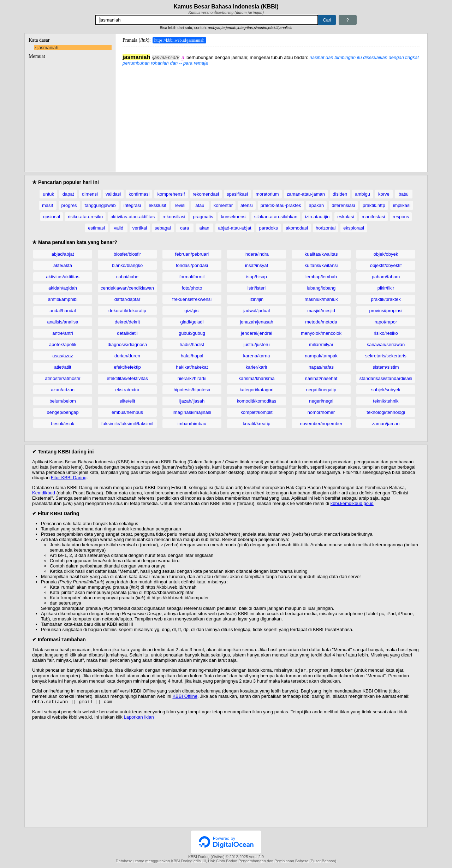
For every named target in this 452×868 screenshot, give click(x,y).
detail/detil (127, 333)
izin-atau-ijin (317, 217)
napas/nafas (321, 367)
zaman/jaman (386, 424)
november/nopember (321, 424)
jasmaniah (48, 47)
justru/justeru (256, 344)
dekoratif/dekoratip (127, 311)
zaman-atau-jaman (306, 194)
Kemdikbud (44, 493)
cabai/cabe (127, 277)
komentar (223, 205)
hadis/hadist (192, 344)
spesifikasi (237, 194)
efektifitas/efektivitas (127, 378)
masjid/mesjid (321, 311)
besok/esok (63, 424)
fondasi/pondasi (192, 265)
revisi (180, 205)
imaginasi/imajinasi (192, 412)
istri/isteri (257, 288)
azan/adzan (63, 390)
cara (185, 228)
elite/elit (127, 401)
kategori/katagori (256, 390)
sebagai (163, 228)
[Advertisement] (271, 115)
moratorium (267, 194)
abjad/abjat (63, 254)
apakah (317, 205)
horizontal (326, 228)
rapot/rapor (386, 322)
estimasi (96, 228)
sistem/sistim (386, 367)
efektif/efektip (127, 367)
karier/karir (257, 367)
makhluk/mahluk (321, 299)
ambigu (362, 194)
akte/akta (63, 265)
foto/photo (192, 288)
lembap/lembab (321, 277)
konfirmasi (139, 194)
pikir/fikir (386, 288)
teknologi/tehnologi (386, 412)
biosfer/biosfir (127, 254)
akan (204, 228)
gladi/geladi (192, 322)
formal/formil (192, 277)
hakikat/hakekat (192, 367)
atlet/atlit (63, 367)
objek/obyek (386, 254)
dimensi (90, 194)
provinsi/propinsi (386, 311)
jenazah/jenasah (257, 322)
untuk (48, 194)
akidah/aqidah (63, 288)
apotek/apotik (63, 344)
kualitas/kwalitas (321, 254)
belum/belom (63, 401)
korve (384, 194)
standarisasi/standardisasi (386, 378)
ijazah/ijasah (192, 401)
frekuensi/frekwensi (192, 299)
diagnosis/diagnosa (127, 344)
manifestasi (373, 217)
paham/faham (386, 277)
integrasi (132, 205)
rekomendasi (206, 194)
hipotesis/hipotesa (192, 390)
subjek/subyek (386, 390)
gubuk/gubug (192, 333)
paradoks (269, 228)
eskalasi (346, 217)
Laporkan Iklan (139, 718)
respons (401, 217)
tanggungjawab (100, 205)
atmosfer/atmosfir (63, 378)
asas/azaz (63, 356)
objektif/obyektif (386, 265)
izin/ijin (257, 299)
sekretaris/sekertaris (386, 356)
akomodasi (297, 228)
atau (200, 205)
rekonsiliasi (174, 217)
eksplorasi (354, 228)
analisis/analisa (63, 322)
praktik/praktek (386, 299)
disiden (340, 194)
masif (47, 205)
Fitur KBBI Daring (69, 478)
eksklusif (157, 205)
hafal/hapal (192, 356)
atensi (247, 205)
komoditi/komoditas (257, 401)
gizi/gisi (192, 311)
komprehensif (171, 194)
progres (69, 205)
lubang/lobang (321, 288)
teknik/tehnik (386, 401)
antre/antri (63, 333)
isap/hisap (257, 277)
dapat (68, 194)
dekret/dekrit (127, 322)
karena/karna (257, 356)
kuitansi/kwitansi (321, 265)
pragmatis (203, 217)
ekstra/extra (127, 390)
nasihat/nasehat (321, 378)
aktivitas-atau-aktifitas (133, 217)
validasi (113, 194)
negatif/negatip (321, 390)
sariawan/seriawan (386, 344)
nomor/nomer (321, 412)
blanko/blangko (127, 265)
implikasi (402, 205)
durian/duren (127, 356)
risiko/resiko (386, 333)
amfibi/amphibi (63, 299)
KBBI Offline (185, 697)
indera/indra (257, 254)
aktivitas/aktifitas (63, 277)
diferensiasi (343, 205)
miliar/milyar (321, 344)
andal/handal (63, 311)
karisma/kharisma (257, 378)
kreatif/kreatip (256, 424)
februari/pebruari (192, 254)
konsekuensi (234, 217)
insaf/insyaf (257, 265)
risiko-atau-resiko (85, 217)
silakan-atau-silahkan (276, 217)
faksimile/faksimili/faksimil (127, 424)
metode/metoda (321, 322)
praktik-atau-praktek (281, 205)
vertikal (140, 228)
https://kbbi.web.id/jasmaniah (179, 40)
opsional (52, 217)
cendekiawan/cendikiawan (127, 288)
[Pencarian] (207, 20)
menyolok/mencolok (321, 333)
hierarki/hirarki (192, 378)
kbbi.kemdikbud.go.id (352, 503)
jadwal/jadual (257, 311)
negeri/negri (321, 401)
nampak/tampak (321, 356)
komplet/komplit (256, 412)
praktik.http (374, 205)
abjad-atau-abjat (235, 228)
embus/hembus (127, 412)
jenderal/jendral (257, 333)
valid (118, 228)
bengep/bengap (63, 412)
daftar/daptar (127, 299)
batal (404, 194)
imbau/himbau (192, 424)
